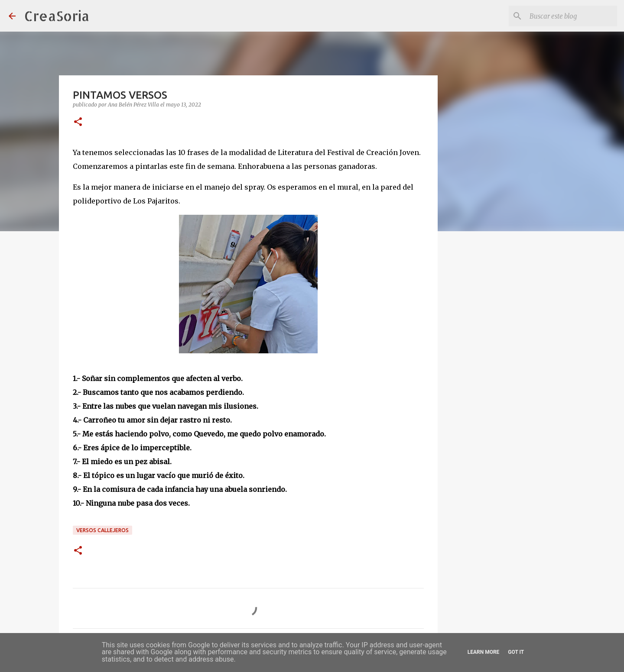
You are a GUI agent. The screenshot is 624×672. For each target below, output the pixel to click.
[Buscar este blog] (572, 16)
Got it (516, 652)
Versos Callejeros (102, 530)
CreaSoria (57, 16)
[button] (78, 122)
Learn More (484, 652)
